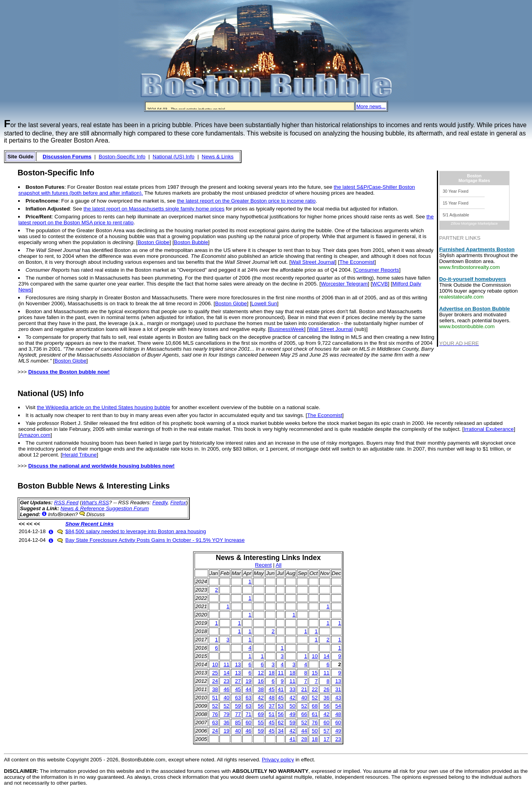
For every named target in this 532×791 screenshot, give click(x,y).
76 (215, 714)
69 (261, 714)
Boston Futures (45, 187)
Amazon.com (35, 435)
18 (272, 673)
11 (226, 664)
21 (304, 689)
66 (304, 714)
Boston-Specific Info (122, 157)
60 (248, 722)
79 (226, 714)
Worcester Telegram (344, 284)
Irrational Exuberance (489, 429)
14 (327, 656)
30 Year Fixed (456, 191)
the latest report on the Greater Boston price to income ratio (246, 201)
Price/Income (42, 201)
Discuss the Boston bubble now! (69, 372)
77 (238, 714)
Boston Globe (154, 242)
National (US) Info (174, 157)
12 (261, 673)
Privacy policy (278, 760)
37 (272, 706)
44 (248, 689)
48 (272, 698)
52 (315, 698)
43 (338, 698)
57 (327, 731)
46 (226, 689)
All (278, 565)
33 (293, 689)
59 (238, 706)
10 (315, 656)
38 (215, 689)
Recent (263, 565)
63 (238, 698)
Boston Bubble (191, 242)
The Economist (357, 262)
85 (238, 722)
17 (327, 739)
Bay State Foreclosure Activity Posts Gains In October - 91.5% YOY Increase (155, 540)
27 (238, 681)
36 (327, 698)
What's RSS (96, 503)
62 (281, 722)
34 (281, 731)
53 (281, 706)
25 (215, 673)
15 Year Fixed (456, 203)
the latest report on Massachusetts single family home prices (154, 209)
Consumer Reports (377, 270)
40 (226, 698)
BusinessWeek (287, 329)
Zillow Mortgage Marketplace (474, 224)
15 (315, 673)
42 (261, 698)
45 (238, 689)
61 (315, 714)
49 (293, 714)
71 (248, 714)
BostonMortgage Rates (474, 178)
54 (338, 706)
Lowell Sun (264, 303)
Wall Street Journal (313, 262)
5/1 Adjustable (456, 215)
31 (338, 689)
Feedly (160, 503)
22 (315, 689)
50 (293, 706)
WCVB (380, 284)
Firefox (178, 503)
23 (226, 681)
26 (327, 689)
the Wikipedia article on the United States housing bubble (103, 407)
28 (304, 739)
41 (281, 689)
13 (238, 664)
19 (248, 681)
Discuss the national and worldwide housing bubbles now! (101, 466)
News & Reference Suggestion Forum (105, 508)
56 (261, 706)
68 (315, 706)
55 (261, 722)
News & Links (218, 157)
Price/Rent (39, 217)
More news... (371, 106)
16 (261, 681)
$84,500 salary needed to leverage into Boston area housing (136, 531)
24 (215, 681)
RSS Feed (66, 503)
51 (215, 698)
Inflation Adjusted (48, 209)
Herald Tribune (80, 455)
